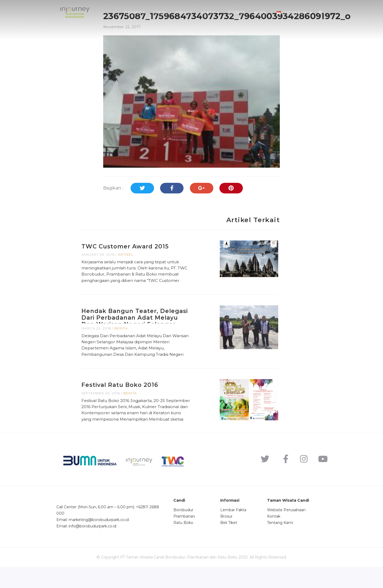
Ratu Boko (183, 544)
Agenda (236, 13)
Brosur (226, 537)
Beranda (134, 13)
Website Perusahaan (286, 531)
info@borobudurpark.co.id (92, 547)
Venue (210, 13)
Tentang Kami (280, 544)
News (260, 13)
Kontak (274, 537)
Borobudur (183, 531)
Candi (160, 13)
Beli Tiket (229, 544)
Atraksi (184, 13)
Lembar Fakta (233, 531)
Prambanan (184, 537)
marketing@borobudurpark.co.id (99, 541)
